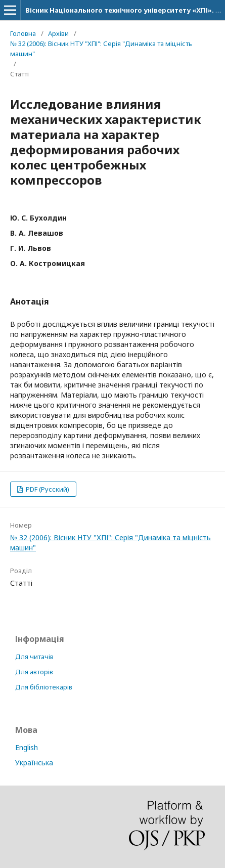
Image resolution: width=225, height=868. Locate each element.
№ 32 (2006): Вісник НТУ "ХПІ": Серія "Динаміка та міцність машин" (101, 49)
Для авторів (34, 672)
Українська (34, 763)
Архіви (58, 33)
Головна (23, 33)
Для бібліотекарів (44, 687)
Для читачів (34, 657)
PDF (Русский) (47, 489)
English (27, 747)
